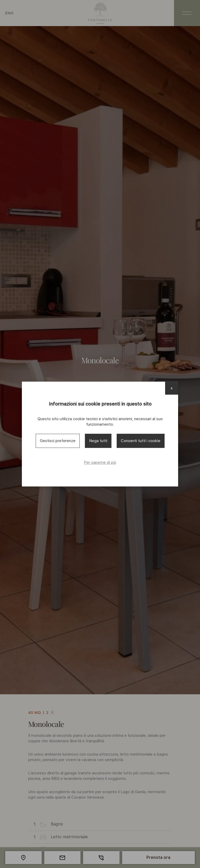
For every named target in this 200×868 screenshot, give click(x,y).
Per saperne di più (100, 462)
